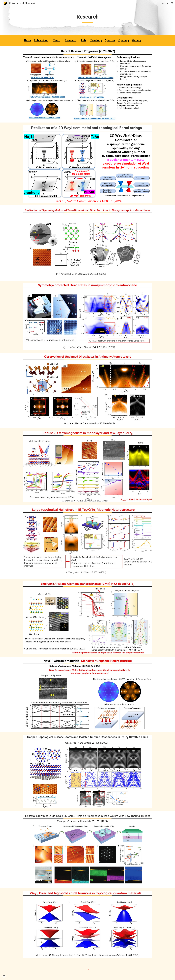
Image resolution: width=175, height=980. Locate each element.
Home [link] (163, 3)
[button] (172, 3)
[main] (87, 17)
